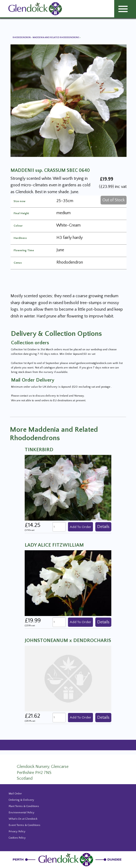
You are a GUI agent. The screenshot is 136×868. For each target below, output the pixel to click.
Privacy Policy (17, 831)
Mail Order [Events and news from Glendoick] (15, 794)
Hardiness (20, 238)
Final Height (21, 214)
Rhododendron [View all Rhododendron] (22, 37)
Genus (18, 263)
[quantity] (59, 527)
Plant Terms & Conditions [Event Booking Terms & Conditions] (24, 806)
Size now (20, 201)
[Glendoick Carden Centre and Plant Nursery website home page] (35, 8)
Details (103, 527)
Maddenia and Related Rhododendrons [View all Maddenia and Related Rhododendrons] (56, 37)
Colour (18, 226)
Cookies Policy (17, 838)
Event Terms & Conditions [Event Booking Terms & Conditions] (24, 825)
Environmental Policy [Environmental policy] (22, 813)
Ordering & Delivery (21, 800)
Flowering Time (24, 251)
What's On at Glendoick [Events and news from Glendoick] (23, 819)
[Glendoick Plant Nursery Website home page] (68, 859)
